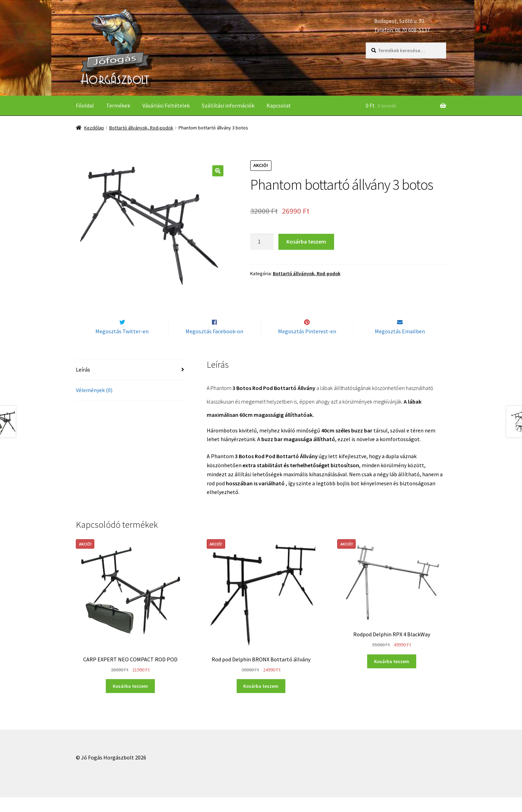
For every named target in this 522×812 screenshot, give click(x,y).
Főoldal (85, 105)
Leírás (83, 384)
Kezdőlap (94, 128)
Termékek (118, 105)
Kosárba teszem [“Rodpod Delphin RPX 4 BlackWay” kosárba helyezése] (392, 676)
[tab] (130, 385)
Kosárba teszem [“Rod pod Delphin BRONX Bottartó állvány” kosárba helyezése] (261, 701)
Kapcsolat (279, 105)
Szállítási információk (228, 105)
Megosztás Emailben (400, 346)
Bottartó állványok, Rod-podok (141, 128)
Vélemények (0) (94, 405)
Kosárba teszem (306, 241)
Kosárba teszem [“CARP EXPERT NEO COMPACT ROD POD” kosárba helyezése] (130, 701)
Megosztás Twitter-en (122, 346)
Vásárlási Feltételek (166, 105)
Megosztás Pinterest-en (307, 346)
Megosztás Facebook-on (214, 346)
